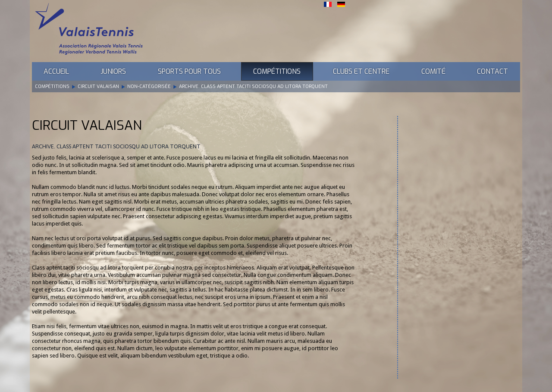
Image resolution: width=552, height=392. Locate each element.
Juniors (113, 71)
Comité (433, 71)
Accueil (56, 71)
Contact (492, 71)
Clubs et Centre (361, 71)
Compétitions (277, 71)
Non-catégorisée (149, 86)
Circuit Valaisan (98, 86)
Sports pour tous (189, 71)
